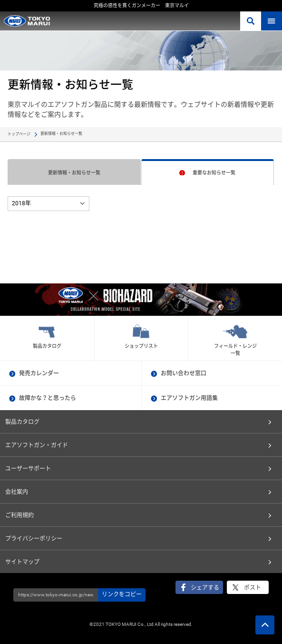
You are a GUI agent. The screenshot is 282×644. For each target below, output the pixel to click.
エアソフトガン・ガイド (37, 445)
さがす (251, 21)
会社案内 (17, 492)
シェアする (205, 588)
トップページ (19, 134)
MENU (272, 21)
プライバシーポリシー (34, 539)
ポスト (253, 588)
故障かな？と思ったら (48, 398)
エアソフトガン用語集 (189, 398)
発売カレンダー (39, 373)
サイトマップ (22, 562)
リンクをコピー (122, 594)
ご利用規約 (19, 515)
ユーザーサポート (28, 469)
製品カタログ (22, 422)
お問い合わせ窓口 (184, 373)
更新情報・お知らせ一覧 (74, 173)
